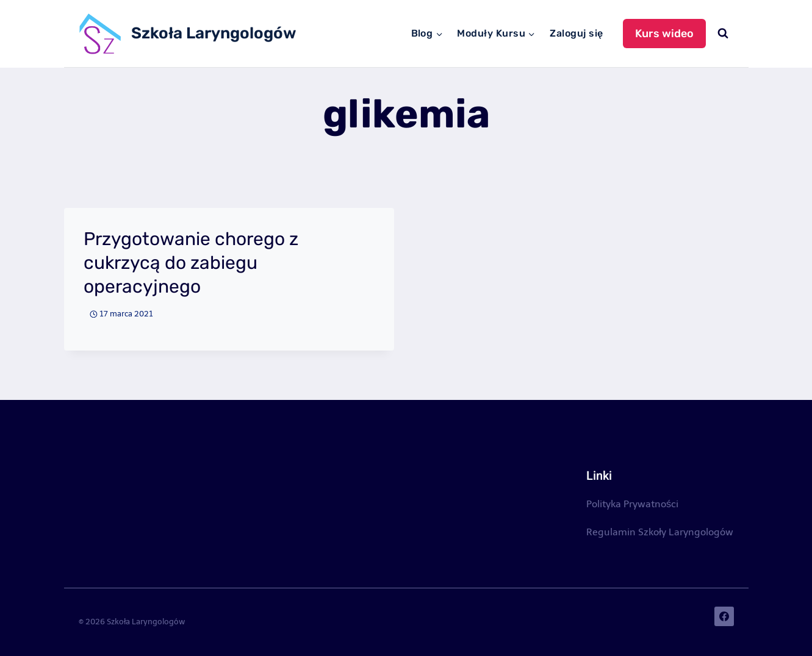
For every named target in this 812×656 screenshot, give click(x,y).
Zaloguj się (576, 33)
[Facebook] (724, 616)
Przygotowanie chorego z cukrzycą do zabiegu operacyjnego (191, 263)
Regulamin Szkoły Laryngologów (660, 532)
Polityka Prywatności (632, 504)
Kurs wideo (664, 34)
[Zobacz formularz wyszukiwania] (723, 34)
